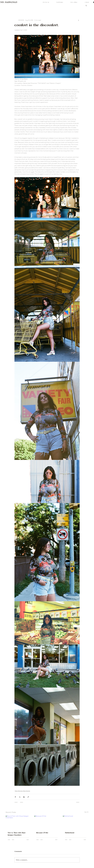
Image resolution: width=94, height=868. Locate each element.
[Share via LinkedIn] (24, 797)
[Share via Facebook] (15, 797)
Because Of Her (42, 833)
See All (86, 812)
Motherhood (70, 833)
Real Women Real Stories (22, 791)
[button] (86, 5)
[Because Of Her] (47, 823)
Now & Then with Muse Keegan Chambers (17, 834)
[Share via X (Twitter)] (20, 797)
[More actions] (79, 20)
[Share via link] (28, 797)
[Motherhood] (76, 822)
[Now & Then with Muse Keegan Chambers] (18, 822)
